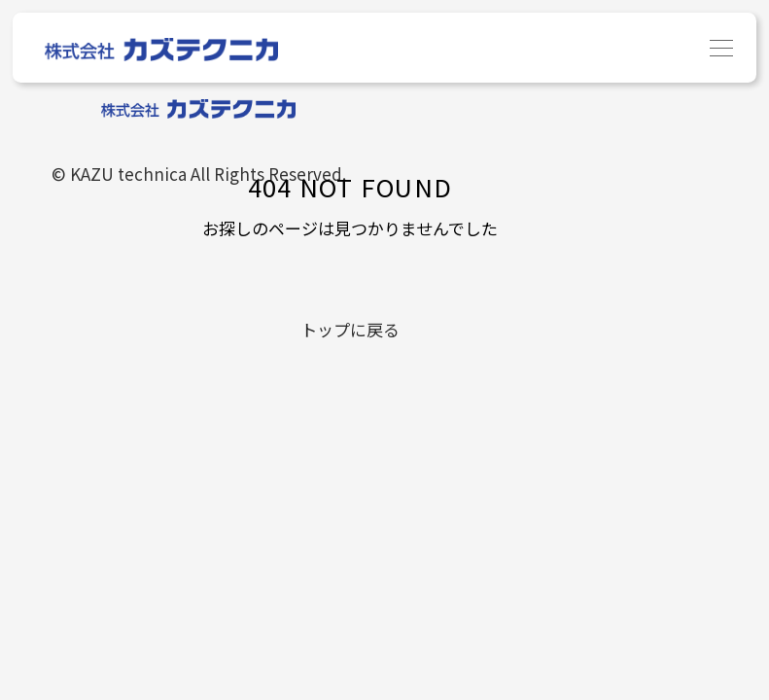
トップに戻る (350, 329)
